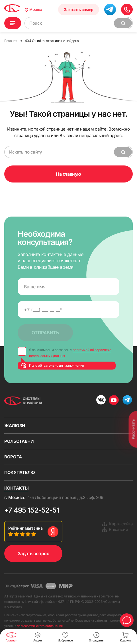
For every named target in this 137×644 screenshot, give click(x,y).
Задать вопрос (33, 553)
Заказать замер (79, 9)
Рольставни (19, 441)
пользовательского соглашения (40, 626)
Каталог (13, 23)
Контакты (16, 488)
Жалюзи (15, 426)
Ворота (13, 457)
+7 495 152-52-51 (32, 510)
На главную (68, 174)
